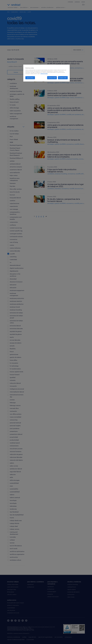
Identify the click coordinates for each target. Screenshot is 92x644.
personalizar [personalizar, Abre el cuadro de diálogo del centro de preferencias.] (30, 78)
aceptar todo (63, 78)
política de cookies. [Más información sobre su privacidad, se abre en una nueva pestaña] (44, 74)
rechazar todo (52, 78)
